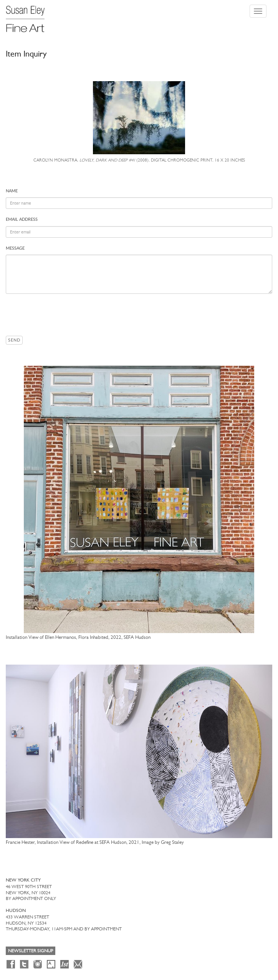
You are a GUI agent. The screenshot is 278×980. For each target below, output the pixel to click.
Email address (22, 219)
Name (12, 191)
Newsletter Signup (31, 951)
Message (15, 248)
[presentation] (64, 315)
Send (14, 340)
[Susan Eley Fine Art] (29, 16)
